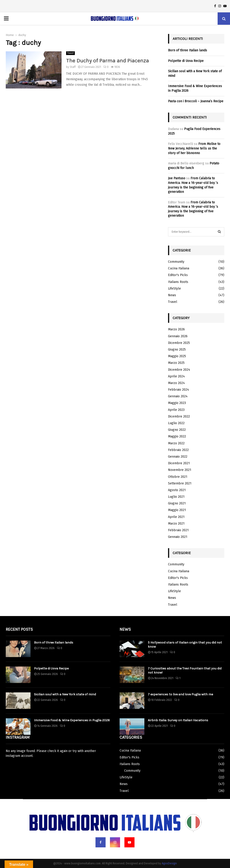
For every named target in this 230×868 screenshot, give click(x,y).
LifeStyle (174, 289)
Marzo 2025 (176, 363)
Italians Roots (178, 282)
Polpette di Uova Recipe (186, 61)
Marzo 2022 (176, 443)
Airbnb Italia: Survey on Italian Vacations (178, 720)
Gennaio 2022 (178, 457)
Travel (70, 53)
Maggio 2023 (177, 403)
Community (176, 262)
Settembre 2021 (180, 483)
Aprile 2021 (176, 517)
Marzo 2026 (176, 329)
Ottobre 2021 (178, 477)
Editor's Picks (178, 275)
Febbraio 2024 (178, 390)
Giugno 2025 (177, 350)
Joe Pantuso (177, 178)
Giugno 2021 (177, 503)
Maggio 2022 (177, 436)
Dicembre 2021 (179, 463)
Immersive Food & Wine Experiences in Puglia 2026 (72, 720)
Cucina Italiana (179, 268)
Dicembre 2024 (179, 370)
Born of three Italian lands (188, 50)
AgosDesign (169, 863)
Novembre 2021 (180, 470)
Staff (73, 67)
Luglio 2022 (176, 423)
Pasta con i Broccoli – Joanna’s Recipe (196, 101)
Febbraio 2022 (178, 450)
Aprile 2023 (176, 410)
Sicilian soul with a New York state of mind (65, 694)
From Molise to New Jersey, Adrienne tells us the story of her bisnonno (194, 148)
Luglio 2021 (176, 497)
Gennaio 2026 (178, 336)
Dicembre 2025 (179, 343)
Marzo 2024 (176, 383)
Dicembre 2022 (179, 416)
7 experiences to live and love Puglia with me (180, 694)
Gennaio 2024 (178, 396)
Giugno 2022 (177, 430)
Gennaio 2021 (178, 537)
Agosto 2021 (177, 490)
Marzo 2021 (176, 524)
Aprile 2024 (176, 376)
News (172, 295)
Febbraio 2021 (178, 530)
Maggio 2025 (177, 356)
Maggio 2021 (177, 510)
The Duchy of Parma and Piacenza (108, 61)
